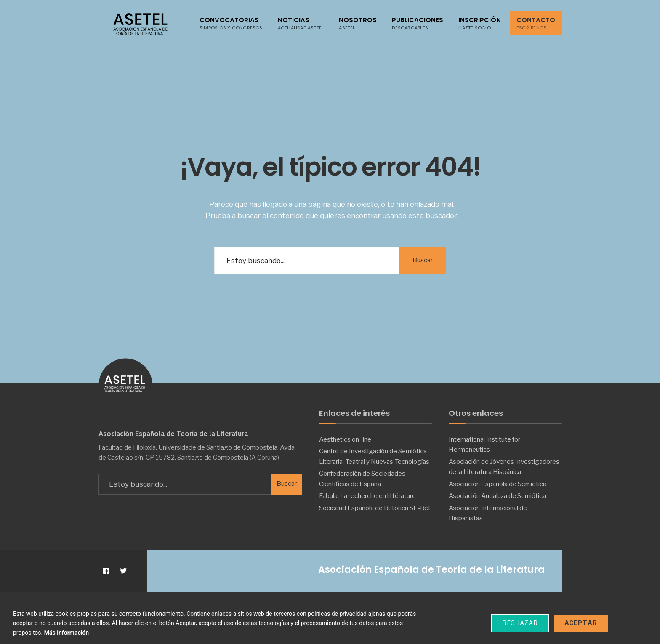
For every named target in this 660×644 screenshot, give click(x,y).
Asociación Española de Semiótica (498, 484)
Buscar (423, 260)
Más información (67, 633)
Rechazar (520, 623)
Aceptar (581, 623)
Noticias (301, 23)
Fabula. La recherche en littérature (367, 496)
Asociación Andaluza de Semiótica (497, 496)
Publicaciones (418, 23)
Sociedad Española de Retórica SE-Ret (375, 508)
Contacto (536, 23)
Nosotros (358, 23)
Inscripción (480, 23)
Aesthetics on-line (345, 439)
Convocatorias (231, 23)
